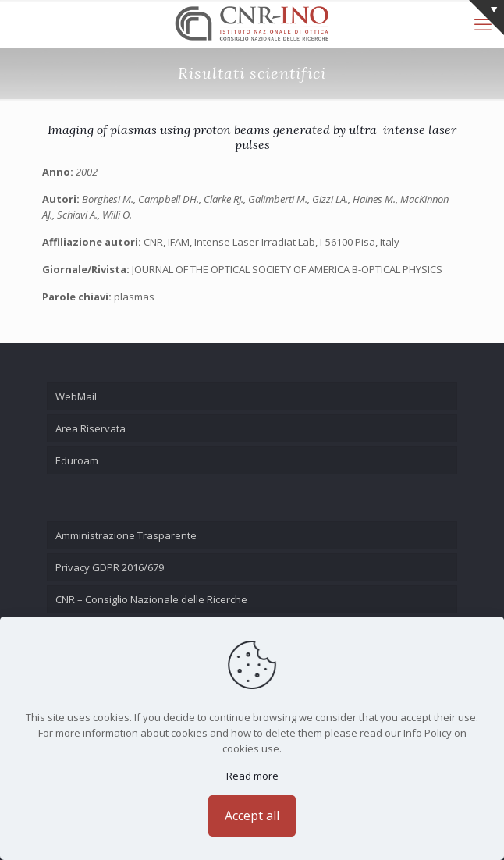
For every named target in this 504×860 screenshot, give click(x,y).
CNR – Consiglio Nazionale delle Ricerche (151, 599)
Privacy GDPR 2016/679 (110, 567)
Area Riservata (91, 428)
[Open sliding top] (486, 18)
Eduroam (77, 460)
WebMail (76, 396)
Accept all (252, 816)
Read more (252, 776)
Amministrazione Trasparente (126, 535)
